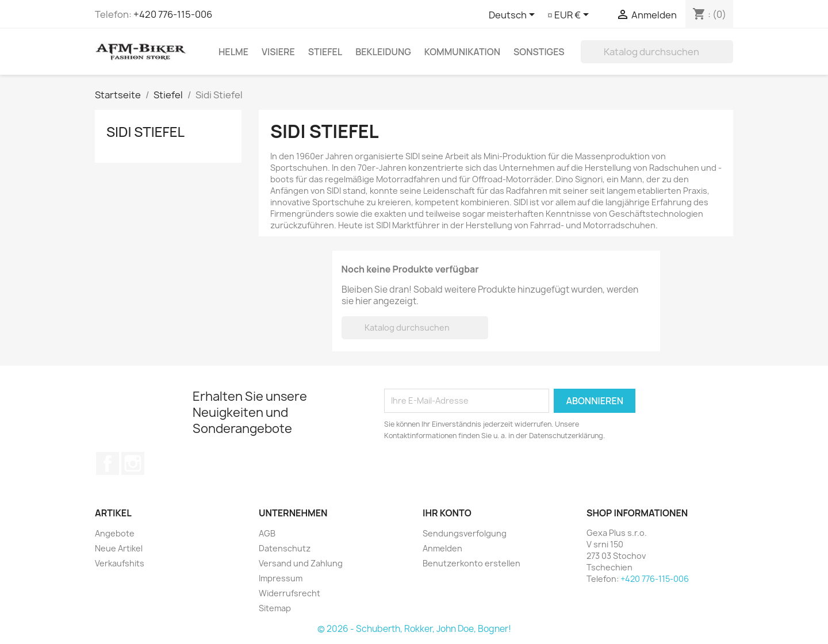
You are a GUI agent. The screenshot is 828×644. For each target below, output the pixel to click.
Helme (233, 52)
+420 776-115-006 (173, 14)
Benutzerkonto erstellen (471, 563)
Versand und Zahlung (301, 563)
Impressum (281, 578)
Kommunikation (462, 52)
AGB (267, 533)
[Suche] (657, 52)
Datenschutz (285, 548)
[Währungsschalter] (574, 16)
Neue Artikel (119, 548)
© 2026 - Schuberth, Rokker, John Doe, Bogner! (414, 629)
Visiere (278, 52)
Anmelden (442, 548)
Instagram (133, 463)
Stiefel (325, 52)
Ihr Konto (447, 513)
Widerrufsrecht (290, 593)
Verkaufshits (120, 563)
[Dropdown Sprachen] (514, 16)
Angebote (115, 533)
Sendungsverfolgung (465, 533)
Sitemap (275, 608)
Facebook (108, 463)
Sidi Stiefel (145, 131)
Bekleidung (383, 52)
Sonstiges (539, 52)
